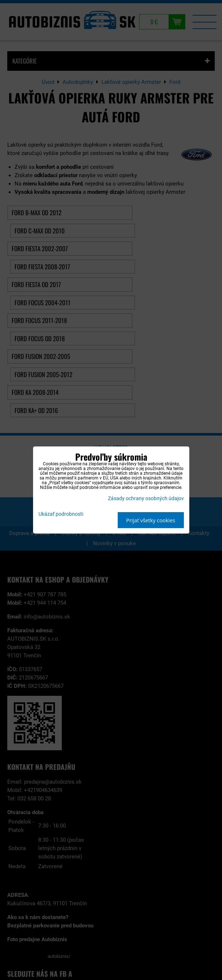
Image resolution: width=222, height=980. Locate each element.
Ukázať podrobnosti (61, 514)
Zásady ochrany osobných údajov (146, 499)
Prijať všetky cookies (151, 520)
